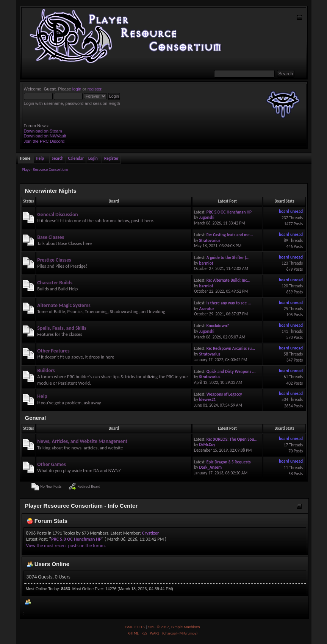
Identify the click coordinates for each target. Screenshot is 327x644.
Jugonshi (207, 217)
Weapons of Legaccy (224, 394)
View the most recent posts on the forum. (66, 545)
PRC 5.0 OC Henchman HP (229, 212)
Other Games (51, 464)
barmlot (206, 263)
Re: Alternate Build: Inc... (228, 280)
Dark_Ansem (210, 467)
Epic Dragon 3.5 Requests (229, 462)
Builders (46, 370)
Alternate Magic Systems (64, 305)
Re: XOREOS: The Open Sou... (232, 439)
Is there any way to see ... (229, 303)
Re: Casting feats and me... (230, 235)
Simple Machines (186, 627)
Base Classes (51, 237)
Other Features (53, 351)
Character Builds (55, 283)
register (95, 89)
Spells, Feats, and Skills (62, 328)
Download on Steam (43, 131)
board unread (291, 211)
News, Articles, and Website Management (82, 441)
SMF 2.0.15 (135, 627)
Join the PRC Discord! (45, 141)
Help (42, 396)
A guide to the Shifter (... (228, 257)
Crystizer (150, 533)
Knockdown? (218, 326)
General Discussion (57, 214)
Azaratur (207, 309)
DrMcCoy (207, 444)
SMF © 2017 (158, 627)
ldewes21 (207, 399)
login (77, 89)
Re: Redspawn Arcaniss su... (231, 348)
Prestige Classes (54, 260)
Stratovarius (210, 240)
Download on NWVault (45, 136)
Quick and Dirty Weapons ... (231, 371)
